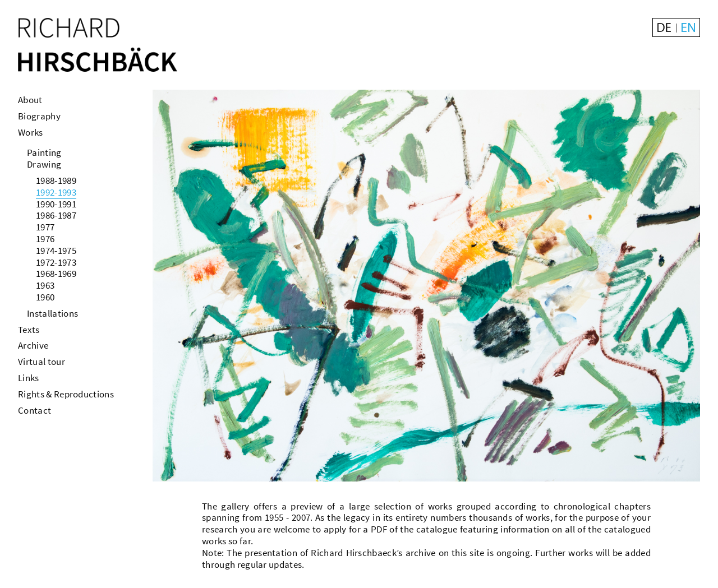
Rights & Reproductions (66, 394)
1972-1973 (56, 262)
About (30, 100)
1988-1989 (56, 180)
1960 (45, 297)
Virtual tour (42, 362)
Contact (34, 410)
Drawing (44, 164)
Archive (33, 345)
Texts (29, 330)
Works (31, 132)
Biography (39, 116)
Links (29, 378)
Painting (44, 152)
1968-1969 (56, 274)
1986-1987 (56, 215)
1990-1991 (56, 204)
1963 (45, 285)
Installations (52, 313)
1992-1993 (56, 192)
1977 (45, 227)
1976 (45, 239)
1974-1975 (56, 251)
